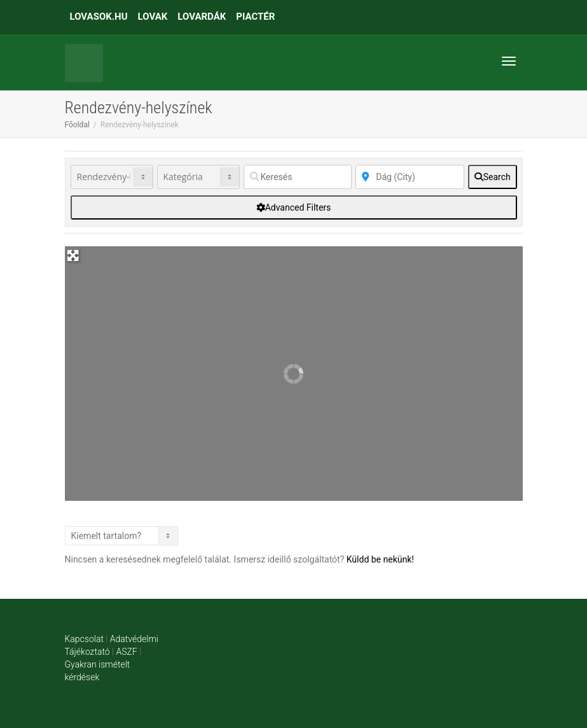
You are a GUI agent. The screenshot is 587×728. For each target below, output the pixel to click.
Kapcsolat (84, 639)
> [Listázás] (121, 536)
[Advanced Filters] (294, 207)
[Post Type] (112, 177)
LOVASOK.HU (99, 17)
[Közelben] (410, 177)
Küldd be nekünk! (380, 559)
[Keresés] (298, 177)
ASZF (127, 652)
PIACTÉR (255, 17)
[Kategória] (198, 177)
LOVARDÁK (202, 17)
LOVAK (153, 17)
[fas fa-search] (492, 177)
